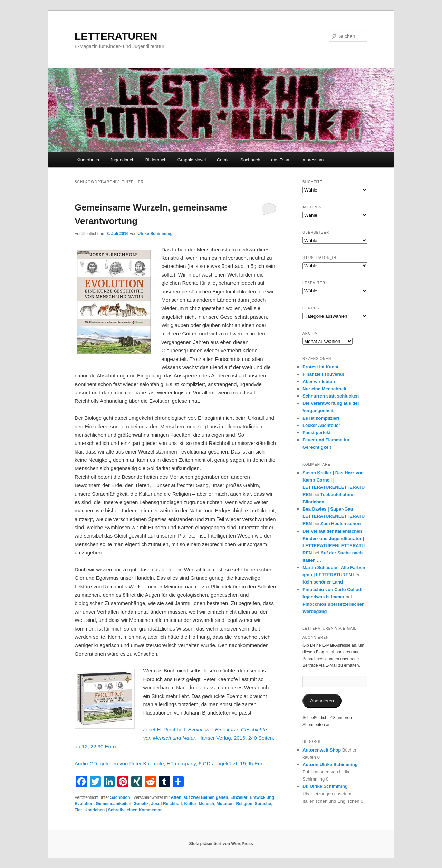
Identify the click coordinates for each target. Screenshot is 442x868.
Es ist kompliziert (321, 418)
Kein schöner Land (323, 582)
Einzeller (239, 797)
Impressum (313, 160)
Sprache (263, 804)
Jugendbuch (122, 160)
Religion (244, 804)
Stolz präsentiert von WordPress (221, 844)
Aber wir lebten (319, 381)
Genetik (141, 804)
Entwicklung (262, 797)
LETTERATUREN (116, 36)
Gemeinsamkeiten (113, 804)
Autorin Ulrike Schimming (330, 764)
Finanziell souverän (323, 374)
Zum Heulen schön (340, 524)
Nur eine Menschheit (324, 389)
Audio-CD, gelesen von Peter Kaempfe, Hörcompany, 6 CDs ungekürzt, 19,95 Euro (170, 763)
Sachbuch (250, 160)
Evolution (84, 804)
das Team (281, 160)
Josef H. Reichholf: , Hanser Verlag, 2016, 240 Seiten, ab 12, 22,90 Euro (175, 738)
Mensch (206, 804)
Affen (176, 797)
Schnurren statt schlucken (331, 396)
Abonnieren (322, 701)
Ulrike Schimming (155, 234)
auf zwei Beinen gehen (206, 797)
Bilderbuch (156, 160)
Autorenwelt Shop (322, 750)
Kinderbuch (88, 160)
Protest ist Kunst (320, 367)
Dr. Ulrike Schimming (325, 786)
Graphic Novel (192, 160)
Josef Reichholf (166, 804)
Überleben (94, 810)
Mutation (225, 804)
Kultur (190, 804)
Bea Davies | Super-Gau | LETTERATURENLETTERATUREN (334, 516)
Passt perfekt (317, 433)
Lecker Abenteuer (321, 425)
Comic (223, 160)
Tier (78, 810)
